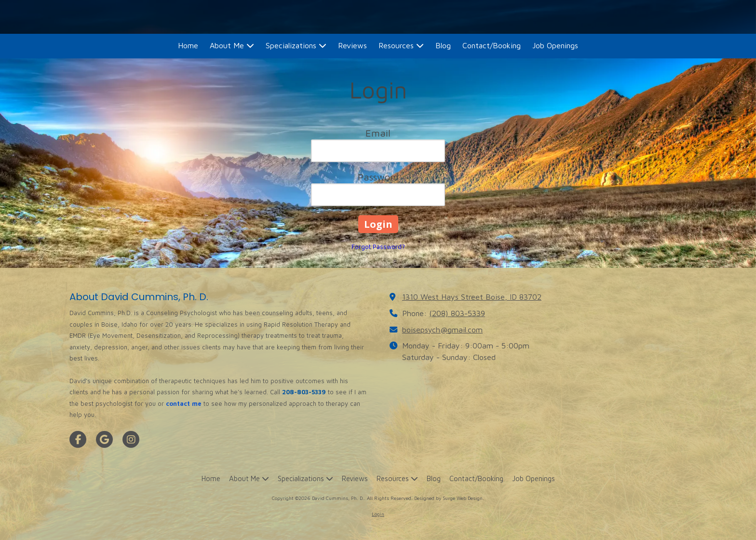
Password (378, 177)
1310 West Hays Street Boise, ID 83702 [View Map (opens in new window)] (472, 297)
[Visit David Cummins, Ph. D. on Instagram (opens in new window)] (131, 439)
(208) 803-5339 (457, 313)
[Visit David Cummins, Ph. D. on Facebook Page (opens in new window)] (78, 439)
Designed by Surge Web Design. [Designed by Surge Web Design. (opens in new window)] (449, 498)
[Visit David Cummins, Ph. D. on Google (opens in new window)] (104, 439)
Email (378, 133)
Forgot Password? (378, 247)
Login (378, 514)
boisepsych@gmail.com (442, 329)
